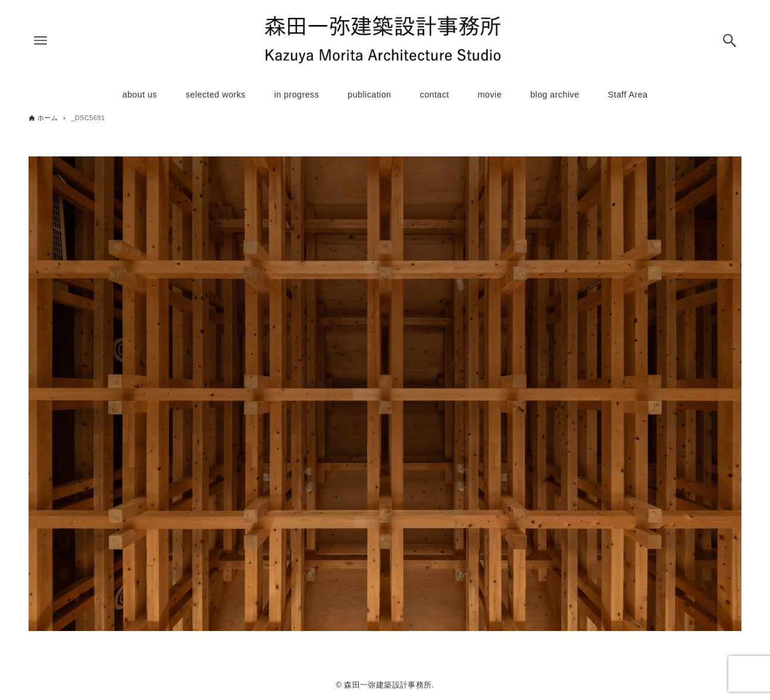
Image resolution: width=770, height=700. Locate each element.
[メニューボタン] (40, 40)
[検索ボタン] (730, 40)
